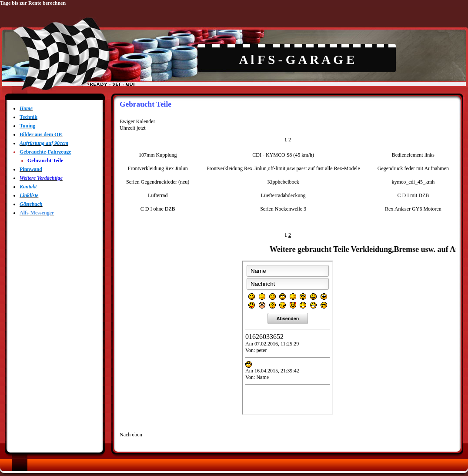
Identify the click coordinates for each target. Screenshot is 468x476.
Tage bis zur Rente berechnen (33, 3)
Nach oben (131, 435)
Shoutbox (288, 338)
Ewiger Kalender (137, 121)
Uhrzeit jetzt (133, 128)
